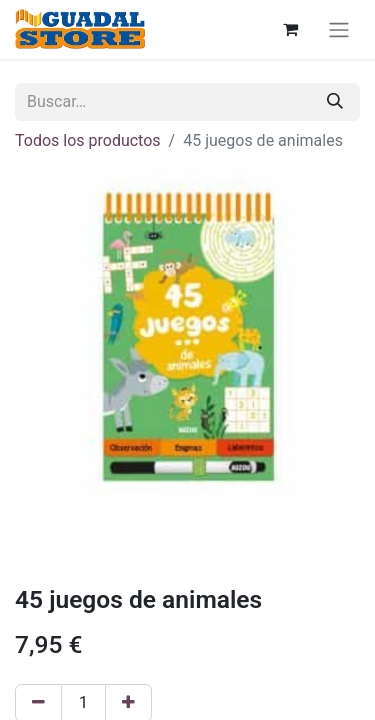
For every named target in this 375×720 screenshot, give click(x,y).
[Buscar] (335, 102)
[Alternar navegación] (339, 29)
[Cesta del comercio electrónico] (290, 29)
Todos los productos (88, 140)
